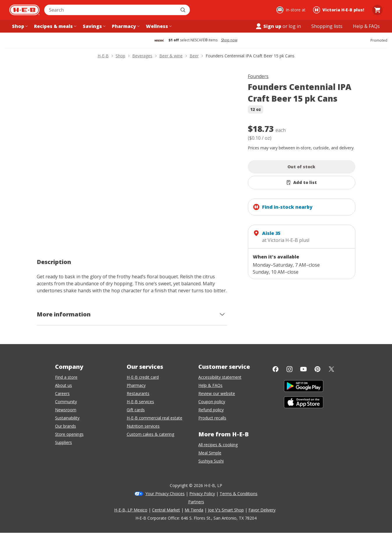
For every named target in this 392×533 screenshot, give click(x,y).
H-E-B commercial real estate (154, 418)
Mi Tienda (194, 510)
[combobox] (111, 10)
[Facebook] (276, 369)
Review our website (217, 393)
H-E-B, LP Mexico (131, 510)
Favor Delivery (262, 510)
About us (63, 385)
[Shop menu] (19, 26)
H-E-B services (140, 402)
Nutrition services (143, 426)
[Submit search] (183, 10)
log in (295, 26)
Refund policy (211, 410)
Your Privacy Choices (165, 494)
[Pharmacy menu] (125, 26)
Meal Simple (210, 453)
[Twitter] (331, 369)
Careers (62, 393)
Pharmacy (136, 385)
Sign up (268, 26)
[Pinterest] (317, 369)
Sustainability (67, 418)
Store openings (69, 434)
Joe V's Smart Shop (226, 510)
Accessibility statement (220, 377)
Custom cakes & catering (150, 434)
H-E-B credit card (143, 377)
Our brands (66, 426)
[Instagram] (289, 369)
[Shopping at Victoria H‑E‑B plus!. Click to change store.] (339, 10)
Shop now (229, 40)
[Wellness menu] (158, 26)
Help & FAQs (210, 385)
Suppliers (63, 442)
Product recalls (212, 418)
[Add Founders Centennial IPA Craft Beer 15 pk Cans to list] (302, 183)
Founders (258, 76)
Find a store (66, 377)
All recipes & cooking (218, 445)
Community (66, 402)
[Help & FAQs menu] (366, 26)
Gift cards (136, 410)
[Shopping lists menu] (327, 26)
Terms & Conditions (239, 494)
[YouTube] (303, 369)
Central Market (166, 510)
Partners (196, 502)
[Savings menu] (93, 26)
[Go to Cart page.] (377, 10)
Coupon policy (212, 402)
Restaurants (138, 393)
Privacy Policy (202, 494)
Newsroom (66, 410)
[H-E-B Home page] (24, 10)
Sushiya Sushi (211, 461)
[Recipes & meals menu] (55, 26)
